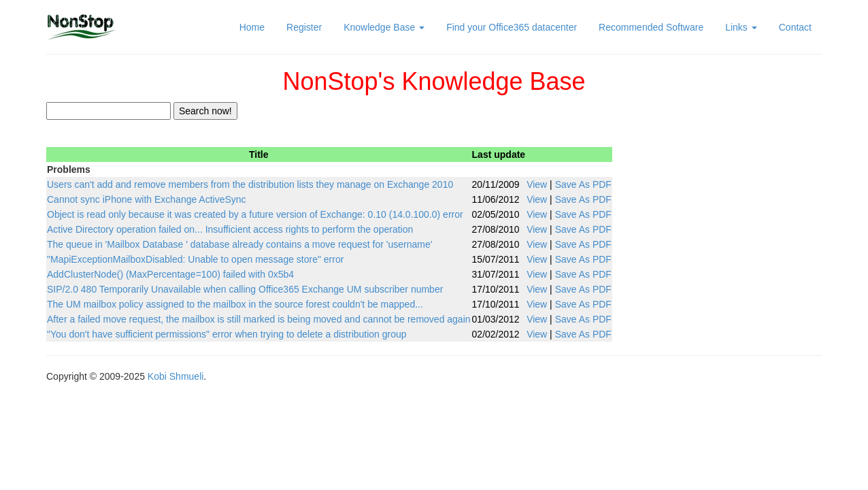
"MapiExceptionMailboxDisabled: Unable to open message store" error (195, 259)
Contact (795, 27)
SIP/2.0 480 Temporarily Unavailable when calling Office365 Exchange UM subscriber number (245, 289)
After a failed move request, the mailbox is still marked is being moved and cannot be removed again (259, 319)
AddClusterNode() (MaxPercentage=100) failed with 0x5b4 (170, 274)
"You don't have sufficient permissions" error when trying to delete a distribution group (227, 334)
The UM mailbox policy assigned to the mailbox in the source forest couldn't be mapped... (235, 304)
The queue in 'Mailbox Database (239, 244)
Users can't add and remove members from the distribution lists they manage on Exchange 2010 (250, 184)
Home (252, 27)
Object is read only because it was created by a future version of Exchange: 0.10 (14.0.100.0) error (255, 214)
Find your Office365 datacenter (512, 27)
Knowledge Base (384, 27)
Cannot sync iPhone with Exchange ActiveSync (147, 199)
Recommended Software (651, 27)
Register (304, 27)
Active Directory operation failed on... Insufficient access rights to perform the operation (230, 229)
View (537, 184)
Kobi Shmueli (176, 376)
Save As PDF (583, 184)
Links (741, 27)
